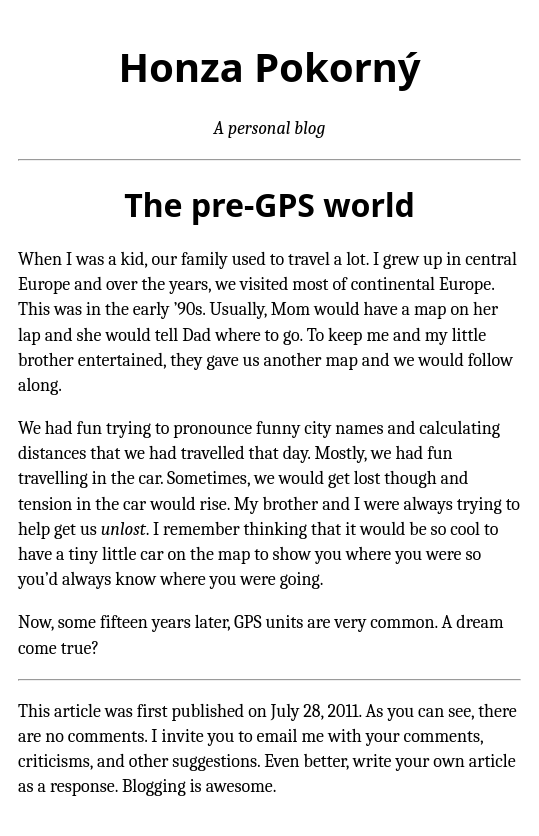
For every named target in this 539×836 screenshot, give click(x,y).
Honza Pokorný (269, 66)
